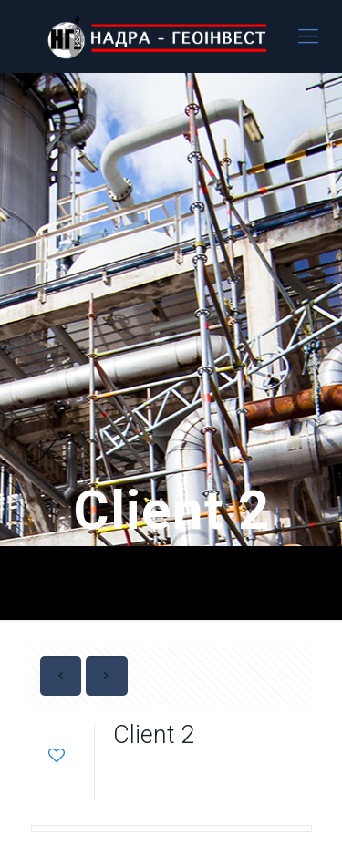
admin (227, 770)
